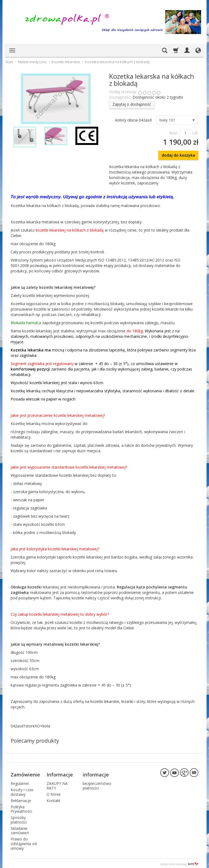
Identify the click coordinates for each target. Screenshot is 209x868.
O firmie (54, 793)
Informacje (60, 774)
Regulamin (20, 782)
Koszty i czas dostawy (22, 791)
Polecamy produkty (35, 741)
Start (9, 62)
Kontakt (53, 799)
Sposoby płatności (19, 818)
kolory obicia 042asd (133, 120)
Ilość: (174, 133)
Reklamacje (21, 799)
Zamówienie (25, 774)
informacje (96, 774)
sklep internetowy (179, 862)
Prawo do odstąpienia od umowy (24, 842)
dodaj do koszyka (178, 155)
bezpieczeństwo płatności (97, 784)
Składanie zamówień (20, 829)
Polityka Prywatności (21, 808)
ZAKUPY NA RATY (57, 784)
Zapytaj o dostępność (132, 104)
